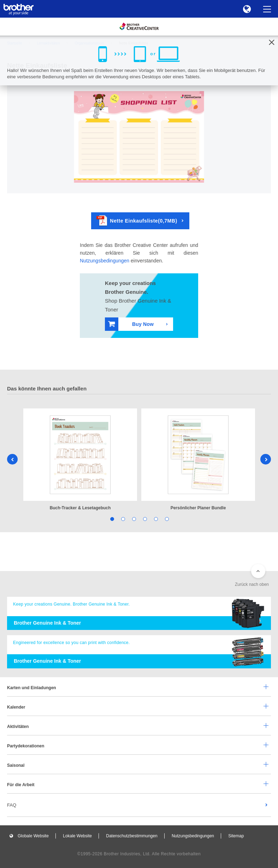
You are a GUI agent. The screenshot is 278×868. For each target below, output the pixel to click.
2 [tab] (123, 519)
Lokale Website (77, 836)
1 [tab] (112, 519)
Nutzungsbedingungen (105, 261)
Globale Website (33, 836)
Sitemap (236, 836)
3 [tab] (134, 519)
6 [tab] (167, 519)
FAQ (12, 805)
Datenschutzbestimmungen (132, 836)
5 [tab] (156, 519)
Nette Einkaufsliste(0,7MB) (137, 221)
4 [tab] (145, 519)
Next (266, 459)
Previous (12, 459)
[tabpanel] (80, 460)
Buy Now (131, 324)
